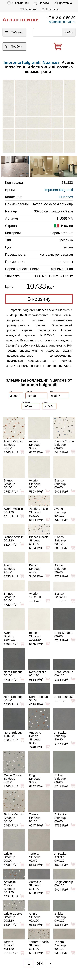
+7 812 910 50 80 (61, 18)
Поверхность (26, 402)
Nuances (51, 62)
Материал (29, 391)
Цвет (52, 391)
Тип (11, 391)
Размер (45, 402)
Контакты (50, 9)
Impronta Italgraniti (59, 190)
